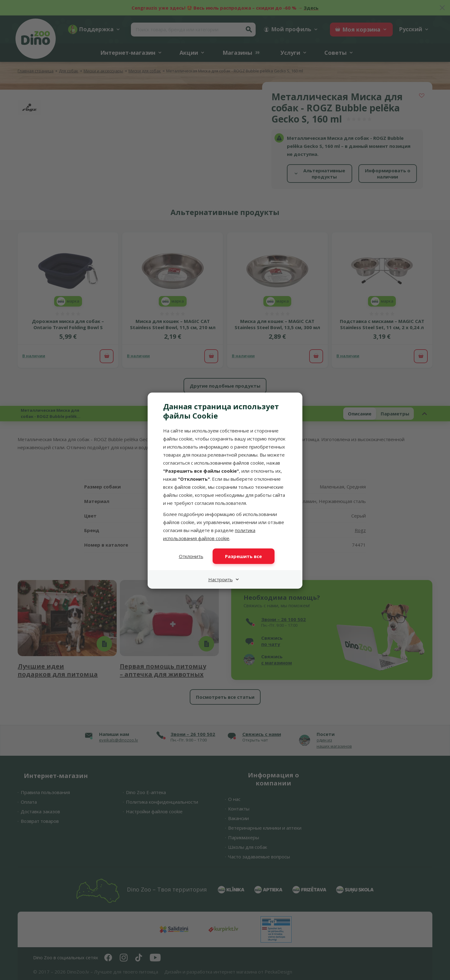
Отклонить (191, 556)
